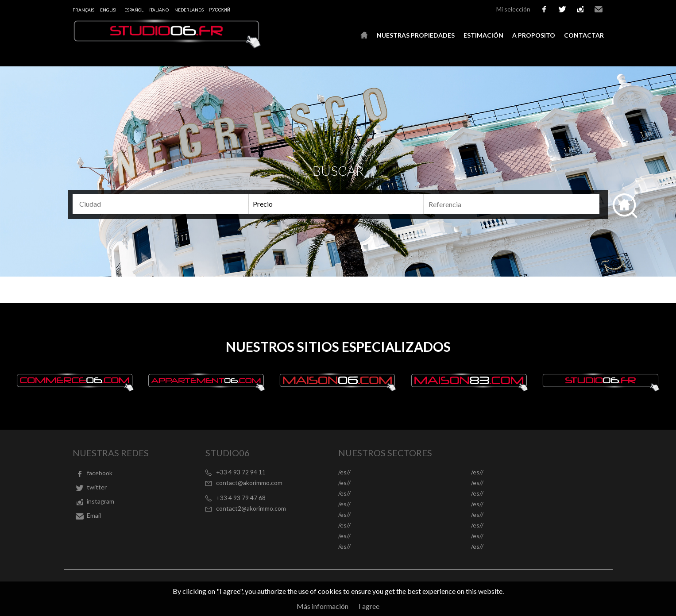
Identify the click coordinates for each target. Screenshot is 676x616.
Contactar (584, 35)
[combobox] (160, 204)
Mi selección (513, 9)
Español (134, 10)
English (109, 10)
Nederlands (189, 10)
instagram (580, 9)
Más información (323, 606)
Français (83, 10)
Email (599, 9)
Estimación (483, 35)
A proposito (534, 35)
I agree (369, 606)
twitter (562, 9)
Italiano (159, 10)
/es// (344, 472)
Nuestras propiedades (416, 35)
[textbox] (164, 204)
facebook (544, 9)
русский (220, 10)
